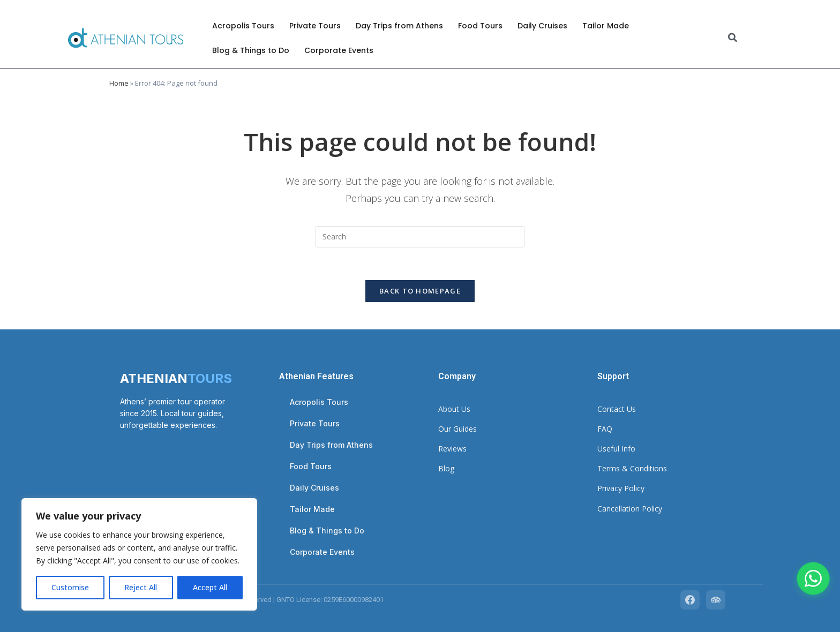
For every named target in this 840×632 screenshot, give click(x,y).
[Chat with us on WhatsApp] (813, 578)
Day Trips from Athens (399, 26)
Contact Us (617, 409)
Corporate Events (339, 50)
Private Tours (315, 26)
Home (119, 83)
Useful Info (616, 449)
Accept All (210, 587)
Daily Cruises (542, 26)
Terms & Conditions (632, 468)
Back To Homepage (420, 291)
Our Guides (457, 429)
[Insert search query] (420, 237)
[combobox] (777, 38)
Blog (446, 468)
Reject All (141, 587)
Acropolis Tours (243, 26)
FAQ (605, 429)
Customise (70, 587)
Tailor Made (606, 26)
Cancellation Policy (630, 509)
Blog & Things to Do (251, 50)
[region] (139, 554)
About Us (454, 409)
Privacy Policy (621, 488)
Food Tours (480, 26)
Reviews (452, 449)
